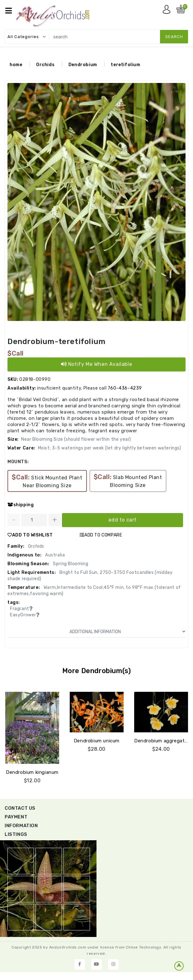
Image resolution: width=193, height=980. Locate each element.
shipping (21, 505)
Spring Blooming (70, 564)
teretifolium (125, 65)
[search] (118, 37)
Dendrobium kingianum (32, 772)
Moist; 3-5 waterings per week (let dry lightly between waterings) (110, 448)
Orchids (45, 65)
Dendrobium (83, 65)
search (174, 37)
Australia (54, 555)
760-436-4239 (125, 388)
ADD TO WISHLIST (30, 535)
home (16, 65)
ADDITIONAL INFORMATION (127, 632)
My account (168, 11)
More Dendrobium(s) (97, 671)
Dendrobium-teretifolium (56, 342)
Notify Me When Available (97, 364)
